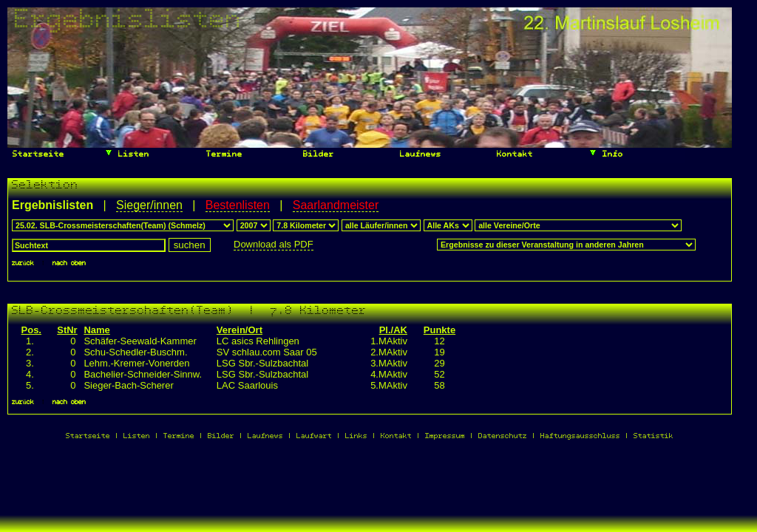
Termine (222, 155)
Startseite (36, 155)
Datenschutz (503, 436)
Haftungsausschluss (580, 436)
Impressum (445, 436)
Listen (127, 153)
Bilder (316, 155)
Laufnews (418, 155)
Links (356, 436)
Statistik (654, 436)
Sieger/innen (149, 205)
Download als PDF (274, 244)
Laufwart (314, 436)
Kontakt (512, 155)
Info (606, 153)
